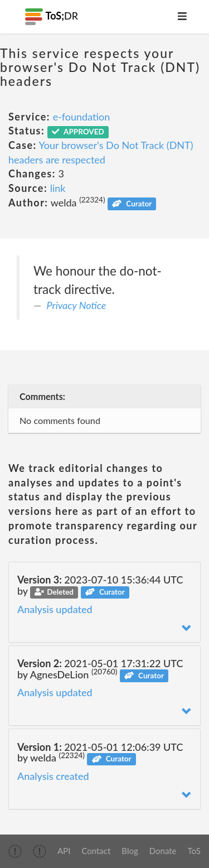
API (64, 851)
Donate (163, 851)
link (58, 188)
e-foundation (82, 117)
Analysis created (53, 776)
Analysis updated (55, 609)
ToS (194, 851)
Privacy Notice (77, 305)
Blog (130, 851)
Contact (96, 851)
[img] (15, 851)
